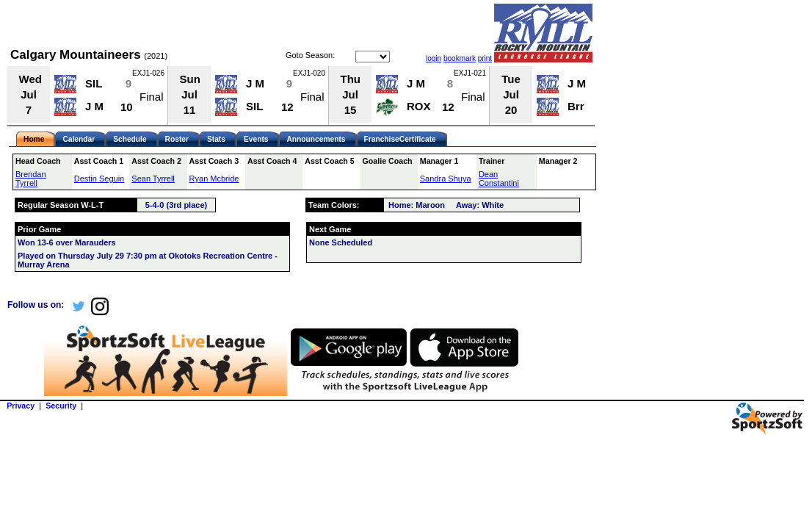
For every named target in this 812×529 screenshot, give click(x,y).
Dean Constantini (499, 179)
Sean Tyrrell (153, 179)
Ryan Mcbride (214, 179)
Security (61, 406)
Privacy (21, 406)
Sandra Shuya (446, 179)
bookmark (460, 58)
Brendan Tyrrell (31, 179)
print (485, 58)
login (434, 58)
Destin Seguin (99, 179)
